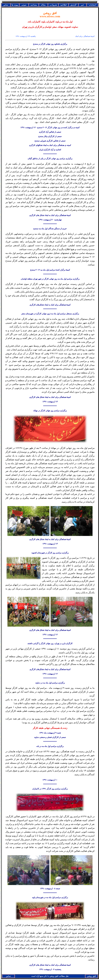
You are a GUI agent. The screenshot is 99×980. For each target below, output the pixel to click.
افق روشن (50, 15)
